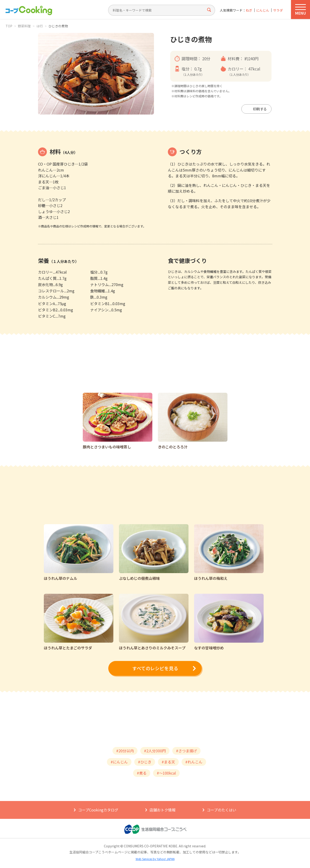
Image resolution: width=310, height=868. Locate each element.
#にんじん (119, 762)
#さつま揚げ (186, 751)
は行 (40, 26)
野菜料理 (24, 26)
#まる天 (168, 762)
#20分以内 (125, 751)
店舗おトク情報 (163, 810)
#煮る (142, 773)
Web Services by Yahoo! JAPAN (155, 859)
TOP (9, 26)
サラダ (278, 10)
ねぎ (249, 10)
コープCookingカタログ (98, 810)
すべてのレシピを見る (155, 668)
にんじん (263, 10)
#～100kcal (166, 773)
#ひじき (145, 762)
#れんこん (194, 762)
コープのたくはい (222, 810)
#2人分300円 (155, 751)
